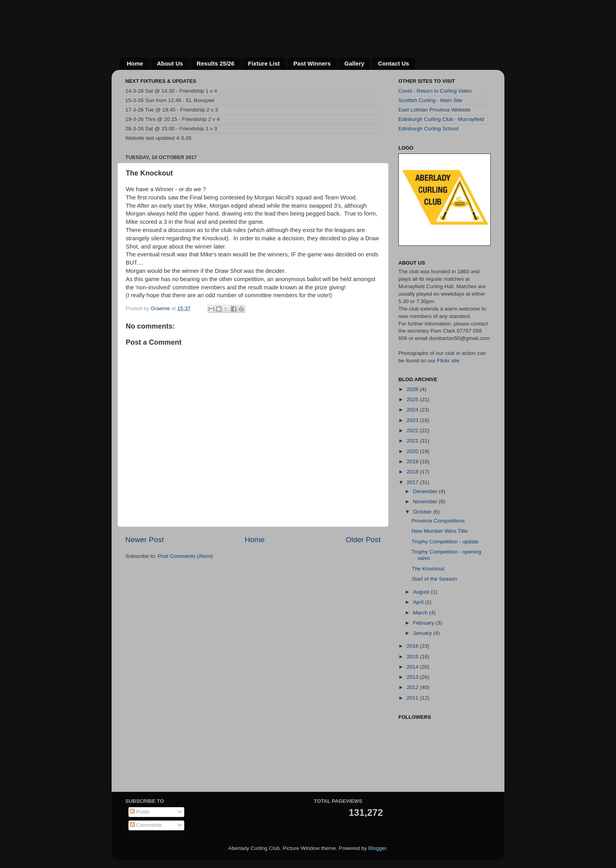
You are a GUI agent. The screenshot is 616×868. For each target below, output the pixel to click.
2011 (413, 698)
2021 (413, 441)
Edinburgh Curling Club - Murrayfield (441, 119)
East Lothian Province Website (434, 110)
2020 (413, 451)
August (422, 592)
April (419, 602)
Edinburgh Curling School (428, 129)
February (424, 623)
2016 (413, 646)
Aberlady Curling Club (186, 36)
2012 (413, 687)
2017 (413, 482)
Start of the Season (434, 579)
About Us (170, 63)
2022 (413, 430)
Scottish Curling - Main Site (430, 100)
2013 (413, 677)
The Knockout (428, 569)
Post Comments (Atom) (185, 556)
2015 (413, 657)
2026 (413, 389)
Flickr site (448, 361)
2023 (413, 420)
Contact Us (393, 63)
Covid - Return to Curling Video (435, 91)
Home (135, 63)
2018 (413, 472)
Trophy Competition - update (445, 542)
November (426, 502)
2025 (413, 399)
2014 (413, 667)
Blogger (377, 848)
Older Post (363, 540)
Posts (140, 812)
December (426, 491)
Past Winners (312, 63)
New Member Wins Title (440, 531)
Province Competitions (438, 521)
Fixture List (264, 63)
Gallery (355, 63)
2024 (413, 410)
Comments (146, 825)
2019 (413, 461)
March (421, 613)
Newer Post (145, 540)
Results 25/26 (216, 63)
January (423, 633)
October (423, 512)
